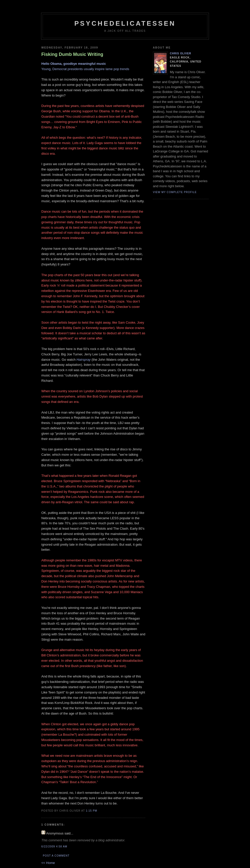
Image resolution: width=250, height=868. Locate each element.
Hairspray (84, 360)
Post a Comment (56, 856)
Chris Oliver (181, 53)
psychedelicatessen (125, 23)
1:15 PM (91, 811)
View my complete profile (175, 192)
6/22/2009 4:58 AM (54, 847)
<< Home (48, 863)
